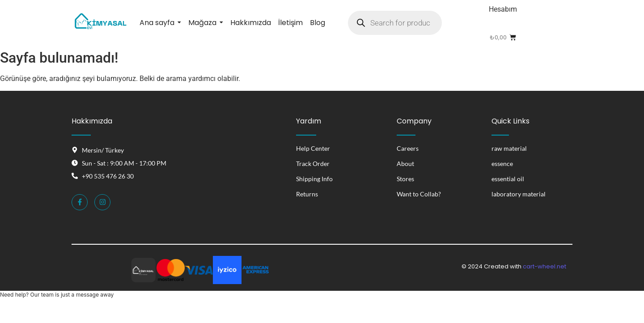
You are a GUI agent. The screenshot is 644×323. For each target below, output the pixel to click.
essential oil (508, 179)
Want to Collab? (419, 194)
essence (502, 164)
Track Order (313, 164)
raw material (509, 148)
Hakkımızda (92, 121)
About (405, 164)
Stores (405, 179)
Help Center (313, 148)
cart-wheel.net (544, 266)
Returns (307, 194)
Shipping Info (314, 179)
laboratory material (519, 194)
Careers (408, 148)
